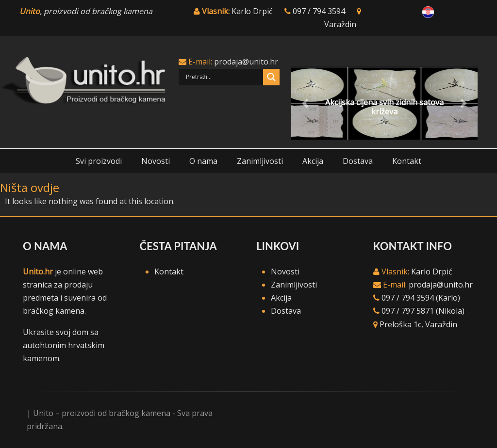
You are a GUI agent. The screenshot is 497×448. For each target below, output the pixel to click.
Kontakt (407, 161)
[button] (305, 103)
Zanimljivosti (260, 161)
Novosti (156, 161)
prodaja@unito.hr (246, 62)
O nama (203, 161)
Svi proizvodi (99, 161)
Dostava (358, 161)
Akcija (313, 161)
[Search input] (223, 77)
